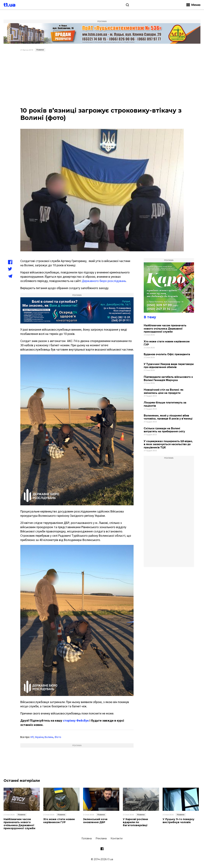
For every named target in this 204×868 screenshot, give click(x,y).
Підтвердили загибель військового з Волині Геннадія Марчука (168, 379)
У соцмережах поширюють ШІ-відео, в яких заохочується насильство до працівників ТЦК (168, 444)
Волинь (49, 737)
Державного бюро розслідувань (104, 281)
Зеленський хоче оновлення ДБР (95, 821)
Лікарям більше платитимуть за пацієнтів (165, 404)
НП (32, 737)
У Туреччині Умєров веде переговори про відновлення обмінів (169, 366)
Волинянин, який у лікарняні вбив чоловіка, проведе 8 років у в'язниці (168, 417)
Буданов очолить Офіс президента (167, 354)
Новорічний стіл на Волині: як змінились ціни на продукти (164, 391)
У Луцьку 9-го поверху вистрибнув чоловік (178, 821)
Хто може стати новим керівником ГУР (167, 343)
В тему (150, 317)
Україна (39, 737)
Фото (58, 737)
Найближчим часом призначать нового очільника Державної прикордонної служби (165, 329)
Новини (40, 50)
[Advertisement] (102, 80)
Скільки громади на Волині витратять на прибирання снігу (164, 430)
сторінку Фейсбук (76, 721)
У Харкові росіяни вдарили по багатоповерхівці (135, 822)
